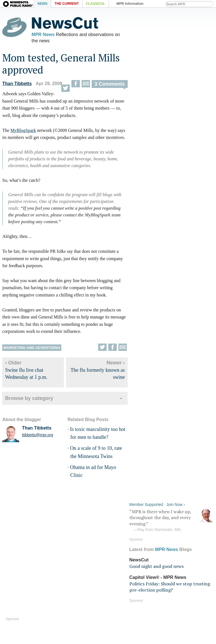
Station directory (178, 573)
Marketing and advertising (31, 349)
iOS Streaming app (128, 557)
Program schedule (179, 565)
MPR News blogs (74, 573)
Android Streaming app (133, 565)
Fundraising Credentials (134, 609)
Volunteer (118, 600)
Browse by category (29, 399)
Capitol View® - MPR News (158, 89)
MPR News (42, 35)
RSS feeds (171, 557)
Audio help (16, 568)
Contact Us (68, 609)
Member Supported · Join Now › (158, 16)
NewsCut (139, 71)
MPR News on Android (80, 565)
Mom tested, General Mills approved (60, 65)
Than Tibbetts (16, 85)
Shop (62, 617)
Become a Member (128, 593)
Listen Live (23, 558)
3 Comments (109, 85)
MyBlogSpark (23, 131)
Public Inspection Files (184, 609)
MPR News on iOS (76, 557)
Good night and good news (157, 78)
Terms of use (174, 593)
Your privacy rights (180, 600)
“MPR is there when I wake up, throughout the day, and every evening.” (172, 32)
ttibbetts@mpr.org (37, 436)
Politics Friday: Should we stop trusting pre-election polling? (170, 98)
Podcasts (118, 573)
